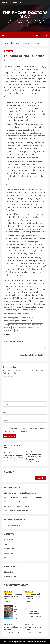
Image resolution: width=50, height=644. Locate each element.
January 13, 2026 (33, 462)
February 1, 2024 (32, 616)
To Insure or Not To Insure (33, 628)
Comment (7, 377)
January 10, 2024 (18, 60)
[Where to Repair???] (8, 612)
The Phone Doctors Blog (25, 15)
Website (6, 421)
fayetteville (7, 328)
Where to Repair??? (12, 502)
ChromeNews (32, 642)
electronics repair (37, 325)
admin (7, 60)
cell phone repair (14, 325)
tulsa (16, 330)
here (34, 310)
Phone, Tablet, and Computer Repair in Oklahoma (34, 457)
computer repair (26, 325)
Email (6, 413)
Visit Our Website (46, 35)
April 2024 (8, 544)
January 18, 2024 (11, 632)
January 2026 (9, 540)
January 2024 (9, 553)
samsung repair (9, 330)
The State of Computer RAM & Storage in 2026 (14, 457)
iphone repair (31, 328)
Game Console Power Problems (16, 511)
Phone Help (8, 51)
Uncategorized (10, 576)
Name (6, 405)
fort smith (15, 328)
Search (9, 472)
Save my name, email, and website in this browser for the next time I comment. (25, 430)
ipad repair (23, 328)
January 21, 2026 (11, 461)
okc (38, 328)
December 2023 (10, 558)
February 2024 (10, 549)
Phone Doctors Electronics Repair (17, 506)
